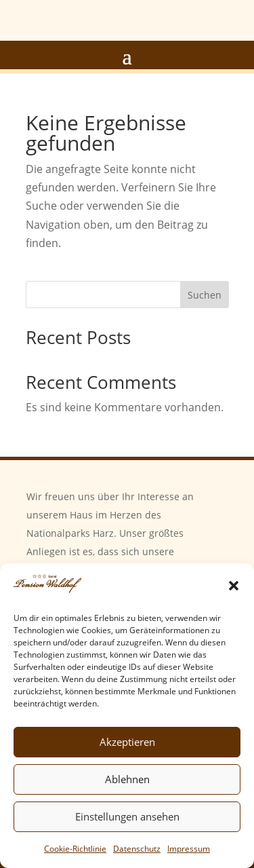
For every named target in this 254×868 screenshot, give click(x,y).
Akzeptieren (127, 742)
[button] (234, 586)
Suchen (205, 295)
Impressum (189, 849)
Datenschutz (137, 849)
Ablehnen (127, 779)
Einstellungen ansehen (127, 816)
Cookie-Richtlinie (75, 849)
